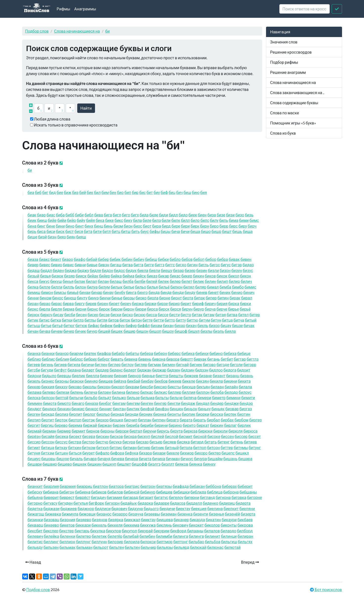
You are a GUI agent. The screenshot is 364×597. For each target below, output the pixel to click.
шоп (155, 331)
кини (230, 381)
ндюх (49, 409)
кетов (67, 525)
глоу (128, 364)
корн (104, 387)
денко (211, 503)
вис (68, 265)
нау (108, 292)
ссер (241, 436)
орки (203, 414)
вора (173, 359)
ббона (213, 486)
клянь (164, 525)
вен (246, 259)
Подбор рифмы (284, 62)
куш (56, 281)
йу (81, 220)
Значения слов (284, 42)
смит (186, 436)
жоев (191, 376)
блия (62, 359)
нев (202, 292)
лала (245, 387)
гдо (181, 265)
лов (115, 492)
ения (120, 376)
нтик (133, 409)
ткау (61, 447)
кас (175, 276)
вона (159, 359)
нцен (176, 409)
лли (57, 287)
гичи (87, 364)
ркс (33, 309)
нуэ (93, 298)
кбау (147, 381)
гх (135, 215)
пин (223, 298)
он (128, 226)
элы (206, 331)
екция (199, 508)
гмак (154, 364)
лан (103, 281)
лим (164, 536)
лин (211, 281)
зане (205, 376)
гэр (237, 265)
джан (144, 370)
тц (116, 231)
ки (202, 353)
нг (41, 226)
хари (159, 453)
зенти (201, 514)
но (70, 226)
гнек (196, 364)
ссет (255, 436)
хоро (201, 453)
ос (138, 226)
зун (237, 270)
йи (62, 220)
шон (142, 331)
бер (103, 259)
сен (81, 315)
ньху (204, 409)
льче (176, 398)
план (145, 420)
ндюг (35, 409)
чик (81, 331)
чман (173, 459)
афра (104, 353)
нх (89, 226)
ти (97, 231)
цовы (48, 459)
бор (211, 259)
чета (145, 459)
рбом (241, 420)
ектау (183, 508)
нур (148, 492)
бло (175, 259)
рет (114, 303)
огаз (246, 409)
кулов (113, 531)
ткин (75, 447)
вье (92, 265)
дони (34, 376)
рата (186, 420)
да (144, 215)
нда (154, 292)
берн (160, 353)
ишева (165, 520)
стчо (102, 442)
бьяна (35, 497)
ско (128, 315)
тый (251, 320)
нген (147, 403)
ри (185, 226)
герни (192, 497)
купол (129, 531)
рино (175, 425)
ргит (34, 425)
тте (147, 320)
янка (196, 464)
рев (91, 303)
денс (116, 370)
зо (240, 215)
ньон (191, 409)
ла (137, 220)
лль (69, 287)
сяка (183, 442)
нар (97, 292)
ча (176, 231)
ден (58, 270)
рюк (34, 315)
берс (174, 353)
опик (189, 414)
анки (48, 353)
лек (163, 281)
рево (61, 425)
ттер (227, 447)
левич (35, 536)
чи (185, 231)
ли (166, 220)
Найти (86, 108)
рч (252, 226)
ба (60, 215)
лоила (132, 542)
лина (118, 392)
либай (131, 536)
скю (140, 315)
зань (247, 376)
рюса (250, 431)
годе (223, 364)
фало (103, 453)
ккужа (148, 525)
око (141, 298)
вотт (186, 359)
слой (172, 436)
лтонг (181, 542)
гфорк (96, 503)
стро (88, 442)
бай (92, 259)
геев (34, 364)
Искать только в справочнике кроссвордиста (76, 125)
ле (147, 220)
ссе (163, 315)
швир (50, 464)
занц (233, 376)
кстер (67, 531)
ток (125, 320)
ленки (68, 536)
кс (119, 220)
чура (200, 459)
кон (245, 276)
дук (131, 270)
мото (64, 403)
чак (249, 325)
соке (214, 436)
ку (128, 220)
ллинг (51, 542)
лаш (116, 281)
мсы (60, 292)
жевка (53, 514)
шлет (124, 464)
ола (153, 298)
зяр (70, 276)
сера (89, 436)
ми (244, 220)
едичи (167, 508)
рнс (93, 309)
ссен (227, 436)
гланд (207, 497)
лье (129, 287)
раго (173, 420)
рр (224, 226)
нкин (64, 409)
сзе (104, 315)
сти (174, 315)
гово (209, 364)
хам (156, 325)
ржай (90, 425)
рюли (220, 431)
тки (67, 320)
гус (226, 265)
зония (67, 520)
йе (52, 220)
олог (89, 414)
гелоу (176, 497)
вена (131, 359)
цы (166, 231)
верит (51, 497)
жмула (70, 514)
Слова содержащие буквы (294, 103)
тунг (255, 447)
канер (181, 520)
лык (116, 287)
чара (90, 459)
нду (190, 292)
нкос (92, 409)
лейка (51, 536)
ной (132, 492)
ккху (61, 387)
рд (166, 226)
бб (70, 215)
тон (136, 320)
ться (75, 453)
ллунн (99, 542)
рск (164, 309)
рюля (235, 431)
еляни (247, 508)
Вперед (250, 562)
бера (146, 353)
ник (225, 292)
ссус (61, 442)
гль (204, 265)
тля (102, 320)
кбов (161, 381)
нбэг (105, 403)
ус (145, 231)
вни (80, 265)
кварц (35, 525)
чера (131, 459)
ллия (189, 392)
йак (93, 276)
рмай (35, 431)
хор (214, 325)
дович (119, 508)
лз (157, 220)
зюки (77, 381)
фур (131, 325)
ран (33, 303)
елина (215, 508)
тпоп (200, 447)
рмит (78, 431)
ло (195, 220)
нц (99, 226)
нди (178, 292)
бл (89, 215)
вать (117, 359)
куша (189, 387)
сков (116, 436)
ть (135, 231)
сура (129, 442)
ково (75, 387)
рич (210, 303)
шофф (139, 464)
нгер (160, 403)
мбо (238, 287)
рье (233, 309)
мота (50, 403)
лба (128, 281)
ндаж (188, 403)
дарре (162, 503)
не (51, 226)
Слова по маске (285, 113)
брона (231, 492)
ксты (174, 387)
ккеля (115, 525)
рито (189, 425)
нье (117, 298)
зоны (62, 381)
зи (230, 215)
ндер (217, 403)
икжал (132, 520)
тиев (250, 442)
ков (210, 276)
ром (116, 309)
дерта (243, 503)
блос (77, 359)
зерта (248, 514)
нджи (231, 403)
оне (165, 298)
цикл (242, 453)
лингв (196, 536)
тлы (90, 320)
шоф (181, 331)
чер (69, 331)
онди (131, 414)
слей (158, 436)
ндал (203, 403)
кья (68, 281)
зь (249, 215)
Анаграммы (85, 9)
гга (138, 265)
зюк (57, 276)
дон (107, 270)
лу (214, 220)
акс (44, 259)
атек (90, 353)
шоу (168, 331)
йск (140, 276)
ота (188, 298)
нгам (119, 403)
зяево (84, 520)
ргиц (47, 425)
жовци (87, 514)
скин (103, 436)
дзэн (202, 370)
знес (48, 381)
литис (35, 542)
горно (35, 503)
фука (132, 453)
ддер (102, 370)
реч (126, 303)
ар (41, 215)
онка (160, 414)
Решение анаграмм (288, 72)
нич (249, 292)
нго (143, 292)
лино (133, 392)
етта (162, 376)
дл (173, 215)
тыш (34, 325)
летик (99, 536)
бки (163, 259)
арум (76, 353)
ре (176, 226)
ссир (34, 442)
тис (44, 320)
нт (80, 226)
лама (35, 392)
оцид (116, 420)
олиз (62, 414)
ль (224, 220)
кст (35, 531)
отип (34, 420)
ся (79, 231)
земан (169, 514)
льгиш (229, 542)
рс (233, 226)
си (51, 231)
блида (198, 492)
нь (108, 226)
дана (74, 370)
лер (175, 281)
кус (44, 281)
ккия (48, 387)
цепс (228, 453)
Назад (33, 562)
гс (34, 370)
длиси (103, 508)
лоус (245, 392)
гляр (141, 364)
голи (236, 364)
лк (176, 220)
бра (222, 259)
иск (81, 276)
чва (45, 331)
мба (225, 287)
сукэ (115, 442)
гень (47, 364)
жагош (36, 514)
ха (230, 353)
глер (114, 364)
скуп (144, 436)
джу (83, 270)
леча (91, 392)
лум (104, 287)
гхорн (112, 503)
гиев (60, 364)
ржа (138, 303)
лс (205, 220)
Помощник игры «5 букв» (293, 123)
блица (215, 492)
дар (248, 265)
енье (148, 376)
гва (127, 265)
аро (67, 259)
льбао (197, 542)
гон (67, 492)
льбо (91, 398)
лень (77, 392)
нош (70, 298)
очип (131, 420)
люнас (216, 547)
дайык (129, 503)
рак (235, 298)
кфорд (178, 531)
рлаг (230, 425)
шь (237, 231)
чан (33, 331)
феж (106, 325)
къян (203, 387)
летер (83, 536)
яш (81, 237)
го (126, 215)
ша (195, 231)
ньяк (218, 409)
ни (60, 226)
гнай (182, 364)
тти (159, 320)
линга (181, 536)
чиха (159, 459)
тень (237, 442)
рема (75, 425)
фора (117, 453)
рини (161, 425)
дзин (188, 370)
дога (230, 370)
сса (152, 315)
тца (227, 320)
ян (71, 237)
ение (106, 376)
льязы (165, 547)
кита (244, 381)
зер (190, 270)
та (88, 231)
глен (101, 364)
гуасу (50, 503)
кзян (202, 381)
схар (142, 442)
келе (189, 381)
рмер (64, 431)
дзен (174, 370)
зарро (120, 514)
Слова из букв (283, 133)
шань (230, 459)
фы (155, 231)
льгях (245, 542)
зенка (185, 514)
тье (46, 325)
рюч (46, 315)
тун (216, 320)
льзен (51, 547)
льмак (67, 547)
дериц (227, 503)
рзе (163, 303)
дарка (145, 503)
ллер (174, 392)
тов (114, 320)
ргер (256, 420)
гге (149, 265)
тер (255, 315)
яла (230, 331)
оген (34, 414)
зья (45, 276)
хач (191, 325)
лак (80, 281)
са (41, 231)
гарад (131, 497)
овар (232, 409)
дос (119, 270)
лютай (232, 547)
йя (91, 220)
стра (75, 442)
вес (45, 265)
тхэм (48, 453)
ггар (240, 359)
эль (218, 331)
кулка (98, 531)
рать (200, 420)
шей (104, 331)
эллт (168, 464)
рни (81, 309)
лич (246, 281)
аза (33, 259)
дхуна (135, 508)
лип (222, 281)
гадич (98, 497)
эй (42, 237)
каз (152, 276)
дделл (194, 503)
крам (132, 387)
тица (48, 447)
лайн (231, 387)
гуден (65, 503)
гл (117, 215)
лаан (217, 387)
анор (62, 353)
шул (194, 331)
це (244, 353)
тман (130, 447)
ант (56, 259)
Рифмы (64, 9)
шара (245, 459)
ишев (106, 381)
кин (199, 276)
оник (146, 414)
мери (204, 398)
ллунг (83, 542)
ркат (203, 425)
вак (234, 259)
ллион (67, 542)
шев (164, 492)
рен (103, 303)
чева (118, 459)
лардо (229, 531)
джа (71, 270)
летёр (115, 536)
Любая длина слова (52, 119)
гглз (252, 359)
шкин (95, 464)
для (96, 270)
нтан (119, 409)
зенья (217, 514)
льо (141, 287)
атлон (101, 486)
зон (225, 270)
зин (202, 270)
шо (206, 231)
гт (227, 359)
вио (56, 265)
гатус (161, 497)
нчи (105, 298)
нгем (133, 403)
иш (42, 220)
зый (34, 276)
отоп (75, 420)
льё (164, 287)
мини (233, 398)
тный (172, 447)
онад (117, 414)
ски (116, 315)
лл (185, 220)
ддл (46, 270)
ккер (34, 387)
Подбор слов (37, 31)
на (32, 226)
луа (92, 287)
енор (134, 376)
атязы (164, 486)
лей (152, 281)
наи (85, 292)
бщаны (248, 492)
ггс (170, 265)
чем (57, 331)
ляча (190, 398)
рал (247, 298)
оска (217, 414)
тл (107, 231)
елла (93, 376)
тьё (57, 325)
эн (52, 237)
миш (34, 292)
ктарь (82, 531)
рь (32, 231)
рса (153, 309)
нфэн (162, 409)
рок (104, 309)
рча (210, 309)
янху (209, 464)
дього (151, 508)
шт (227, 231)
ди (163, 215)
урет (88, 453)
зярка (116, 520)
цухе (63, 459)
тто (170, 320)
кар (164, 276)
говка (239, 497)
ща (248, 231)
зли (213, 270)
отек (230, 414)
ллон (203, 392)
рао (45, 303)
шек (117, 331)
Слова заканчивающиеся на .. (297, 93)
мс (254, 220)
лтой (62, 398)
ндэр (246, 403)
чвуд (104, 459)
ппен (159, 420)
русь (163, 431)
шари (35, 464)
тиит (34, 447)
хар (180, 325)
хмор (187, 453)
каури (229, 520)
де (154, 215)
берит (245, 486)
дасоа (178, 503)
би (108, 31)
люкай (198, 547)
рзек (119, 425)
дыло (49, 376)
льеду (35, 547)
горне (254, 497)
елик (79, 376)
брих (90, 359)
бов (187, 259)
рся (176, 309)
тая (220, 315)
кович (181, 525)
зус (248, 270)
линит (213, 536)
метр (219, 398)
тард (197, 442)
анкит (35, 486)
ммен (35, 403)
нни (33, 298)
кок (222, 276)
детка (35, 508)
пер (211, 298)
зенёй (232, 514)
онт (176, 298)
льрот (101, 547)
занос (104, 514)
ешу (167, 270)
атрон (148, 486)
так (197, 315)
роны (107, 431)
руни (149, 431)
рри (141, 309)
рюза (190, 431)
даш (34, 270)
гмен (169, 364)
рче (222, 309)
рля (56, 309)
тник (158, 447)
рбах (227, 420)
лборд (245, 531)
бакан (197, 486)
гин (192, 265)
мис (250, 287)
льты (162, 398)
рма (69, 309)
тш (126, 231)
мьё (73, 292)
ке (109, 220)
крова (245, 525)
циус (34, 459)
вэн (104, 265)
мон (47, 292)
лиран (245, 536)
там (209, 315)
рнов (93, 431)
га (108, 215)
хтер (214, 453)
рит (186, 303)
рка (234, 303)
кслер (51, 531)
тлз (78, 320)
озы (129, 298)
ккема (131, 525)
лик (199, 281)
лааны (195, 531)
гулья (81, 503)
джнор (86, 508)
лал (91, 281)
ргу (80, 303)
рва (68, 303)
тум (204, 320)
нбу (120, 292)
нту (82, 298)
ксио (160, 387)
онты (174, 414)
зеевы (152, 514)
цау (226, 325)
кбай (134, 381)
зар (179, 270)
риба (133, 425)
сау (58, 315)
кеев (175, 381)
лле (45, 287)
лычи (76, 398)
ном (45, 298)
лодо (231, 392)
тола (186, 447)
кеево (51, 525)
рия (222, 303)
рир (174, 303)
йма (128, 276)
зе (221, 215)
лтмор (164, 542)
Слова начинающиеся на (77, 31)
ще (33, 237)
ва (99, 215)
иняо (91, 381)
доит (244, 370)
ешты (176, 376)
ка (100, 220)
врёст (83, 497)
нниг (106, 409)
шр (216, 231)
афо (80, 259)
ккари (83, 525)
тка (56, 320)
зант (219, 376)
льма (147, 398)
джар (159, 370)
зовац (51, 520)
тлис (116, 447)
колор (212, 525)
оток (61, 420)
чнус (187, 459)
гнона (223, 497)
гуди (47, 370)
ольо (103, 414)
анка (34, 353)
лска (34, 398)
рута (177, 431)
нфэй (147, 409)
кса (33, 281)
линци (229, 536)
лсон (48, 398)
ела (143, 270)
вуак (200, 359)
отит (48, 420)
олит (76, 414)
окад (48, 414)
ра (157, 226)
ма (234, 220)
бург (104, 359)
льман (84, 547)
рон (129, 309)
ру (243, 226)
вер (33, 265)
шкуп (109, 464)
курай (145, 531)
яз (62, 237)
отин (244, 414)
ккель (99, 525)
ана (51, 492)
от (147, 226)
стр (186, 315)
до (183, 215)
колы (89, 387)
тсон (213, 447)
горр (250, 364)
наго (78, 403)
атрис (132, 486)
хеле (173, 453)
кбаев (245, 520)
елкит (231, 508)
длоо (216, 370)
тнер (144, 447)
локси (148, 542)
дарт (88, 370)
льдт (105, 398)
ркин (217, 425)
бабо (118, 353)
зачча (136, 514)
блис (48, 359)
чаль (76, 459)
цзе (237, 325)
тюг (69, 325)
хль (203, 325)
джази (52, 508)
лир (234, 281)
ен (202, 215)
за (212, 215)
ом (118, 226)
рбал (213, 420)
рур (199, 309)
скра (130, 436)
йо (72, 220)
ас (51, 215)
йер (105, 276)
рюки (205, 431)
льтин (132, 547)
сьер (156, 442)
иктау (148, 520)
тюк (81, 325)
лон (81, 287)
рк (195, 226)
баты (133, 353)
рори (122, 431)
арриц (84, 486)
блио (34, 359)
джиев (69, 508)
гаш (116, 265)
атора (116, 486)
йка (116, 276)
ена (83, 492)
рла (45, 309)
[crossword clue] (305, 9)
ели (155, 270)
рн (205, 226)
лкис (161, 392)
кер (187, 276)
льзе (133, 398)
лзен (105, 392)
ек (193, 215)
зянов (100, 520)
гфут (60, 370)
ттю (192, 320)
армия (68, 486)
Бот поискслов (328, 589)
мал (213, 287)
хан (168, 325)
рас (57, 303)
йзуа (120, 381)
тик (33, 320)
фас (94, 325)
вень (145, 359)
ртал (136, 431)
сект (75, 436)
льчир (148, 547)
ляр (201, 287)
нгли (174, 403)
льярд (182, 547)
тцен (62, 453)
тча (239, 320)
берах (229, 486)
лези (63, 392)
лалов (212, 531)
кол (234, 276)
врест (67, 497)
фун (119, 325)
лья (152, 287)
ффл (144, 325)
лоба (217, 392)
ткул (103, 447)
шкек (80, 464)
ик (32, 220)
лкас (147, 392)
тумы (241, 447)
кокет (196, 525)
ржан (105, 425)
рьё (245, 309)
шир (129, 331)
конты (229, 525)
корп (118, 387)
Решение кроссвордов (291, 52)
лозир (115, 542)
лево (49, 392)
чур (92, 331)
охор (102, 420)
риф (198, 303)
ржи (150, 303)
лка (33, 287)
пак (200, 298)
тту (181, 320)
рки (245, 303)
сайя (48, 436)
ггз (160, 265)
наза (92, 403)
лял (189, 287)
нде (166, 292)
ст (70, 231)
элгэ (154, 464)
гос (215, 265)
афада (181, 486)
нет (213, 292)
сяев (170, 442)
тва (232, 315)
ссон (48, 442)
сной (200, 436)
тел (243, 315)
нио (237, 292)
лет (187, 281)
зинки (35, 520)
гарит (146, 497)
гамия (114, 497)
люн (176, 287)
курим (161, 531)
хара (145, 453)
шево (65, 464)
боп (199, 259)
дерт (130, 370)
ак (32, 215)
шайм (215, 459)
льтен (116, 547)
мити (248, 398)
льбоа (213, 542)
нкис (78, 409)
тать (211, 442)
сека (62, 436)
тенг (223, 442)
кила (216, 381)
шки (182, 492)
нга (131, 292)
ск (60, 231)
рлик (244, 425)
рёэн (34, 436)
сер (93, 315)
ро (214, 226)
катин (213, 520)
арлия (51, 486)
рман (49, 431)
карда (197, 520)
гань (214, 359)
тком (89, 447)
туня (34, 453)
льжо (119, 398)
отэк (89, 420)
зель (34, 381)
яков (182, 464)
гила (74, 364)
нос (58, 298)
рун (187, 309)
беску (35, 492)
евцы (64, 376)
